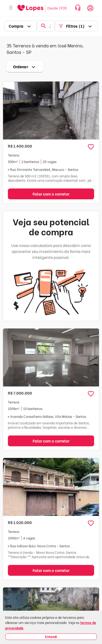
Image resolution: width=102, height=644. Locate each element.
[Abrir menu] (11, 8)
